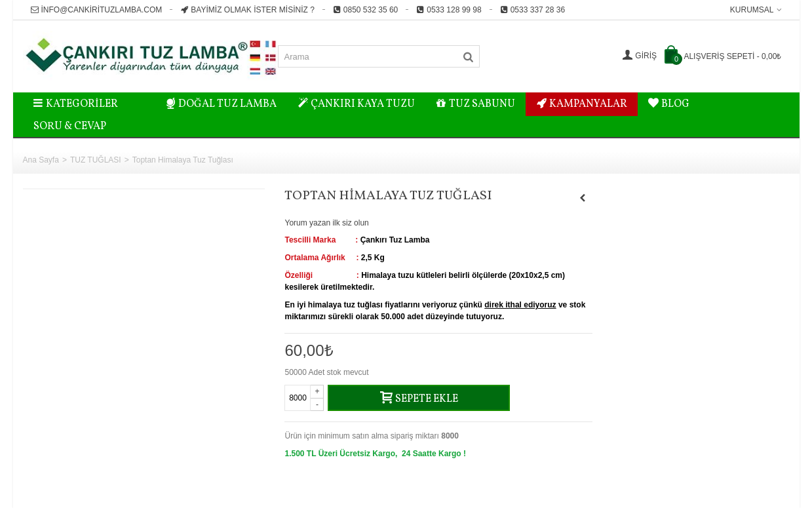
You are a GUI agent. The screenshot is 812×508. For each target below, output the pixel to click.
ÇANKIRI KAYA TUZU (356, 104)
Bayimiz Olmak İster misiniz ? (247, 10)
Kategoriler (76, 104)
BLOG (669, 104)
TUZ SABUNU (475, 104)
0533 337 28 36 (532, 10)
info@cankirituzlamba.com (97, 10)
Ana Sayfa (41, 160)
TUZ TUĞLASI (96, 160)
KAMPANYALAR (582, 104)
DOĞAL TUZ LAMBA (222, 104)
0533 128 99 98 (449, 10)
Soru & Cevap (70, 127)
